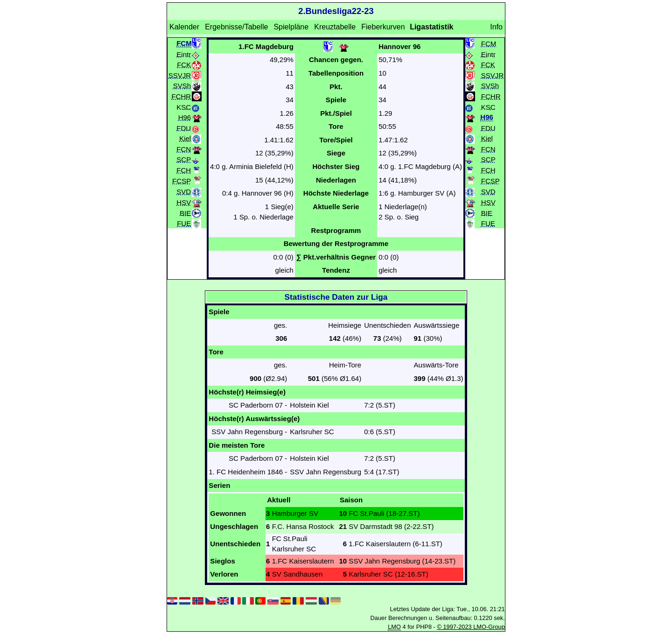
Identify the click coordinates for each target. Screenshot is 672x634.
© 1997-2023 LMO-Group (471, 627)
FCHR (181, 96)
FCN (184, 149)
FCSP (182, 181)
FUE (184, 223)
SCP (184, 159)
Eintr (184, 54)
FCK (184, 65)
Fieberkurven (383, 27)
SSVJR (180, 75)
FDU (184, 128)
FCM (489, 43)
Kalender (184, 27)
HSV (184, 202)
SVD (184, 192)
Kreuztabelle (335, 27)
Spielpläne (291, 27)
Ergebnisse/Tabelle (236, 27)
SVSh (182, 86)
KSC (184, 107)
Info (496, 27)
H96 (185, 117)
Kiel (185, 138)
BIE (185, 213)
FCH (184, 170)
